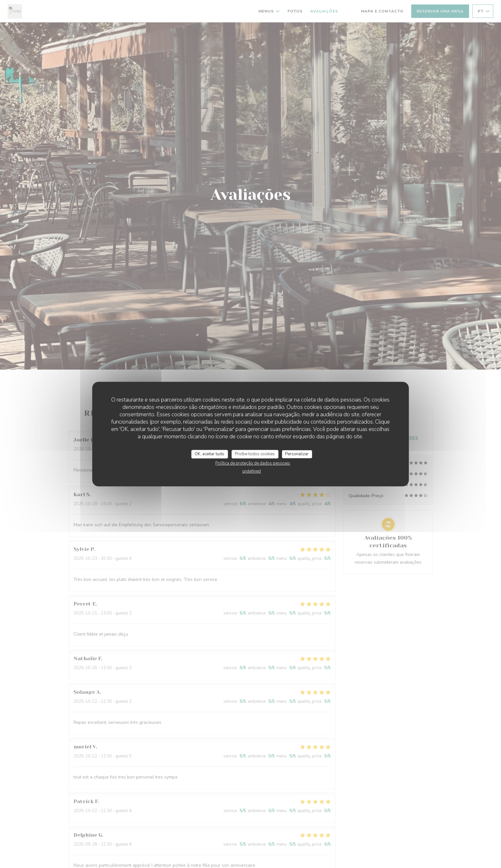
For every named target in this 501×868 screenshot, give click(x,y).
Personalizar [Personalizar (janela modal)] (297, 454)
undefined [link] (251, 471)
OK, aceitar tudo (209, 454)
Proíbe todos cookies (255, 454)
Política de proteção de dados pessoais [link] (253, 463)
